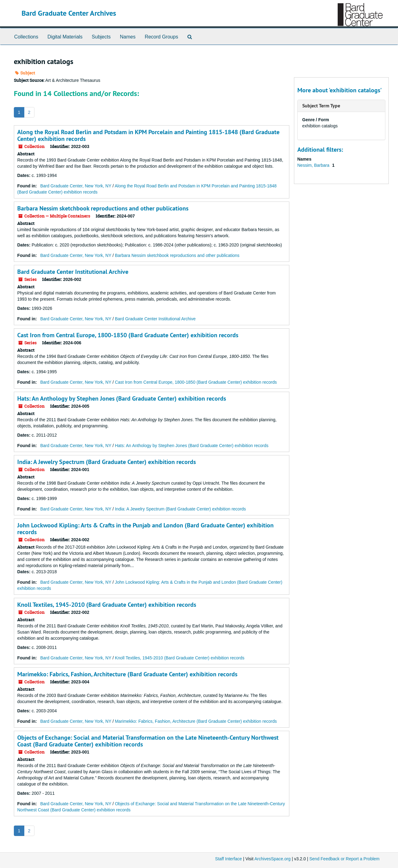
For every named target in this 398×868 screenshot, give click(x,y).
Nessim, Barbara (314, 165)
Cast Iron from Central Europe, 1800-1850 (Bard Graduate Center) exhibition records (128, 335)
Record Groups (161, 37)
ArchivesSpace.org (272, 859)
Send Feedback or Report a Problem (344, 859)
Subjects (101, 37)
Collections (26, 37)
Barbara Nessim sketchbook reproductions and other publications (103, 208)
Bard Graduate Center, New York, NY (76, 186)
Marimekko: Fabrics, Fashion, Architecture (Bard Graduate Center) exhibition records (127, 674)
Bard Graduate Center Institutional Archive (73, 272)
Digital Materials (65, 37)
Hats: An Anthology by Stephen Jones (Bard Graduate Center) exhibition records (122, 398)
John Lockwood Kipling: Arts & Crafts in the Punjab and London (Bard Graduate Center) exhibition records (145, 529)
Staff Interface (229, 859)
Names (128, 37)
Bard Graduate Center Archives (69, 13)
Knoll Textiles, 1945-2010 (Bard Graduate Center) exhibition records (107, 605)
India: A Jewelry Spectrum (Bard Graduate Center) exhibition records (107, 462)
